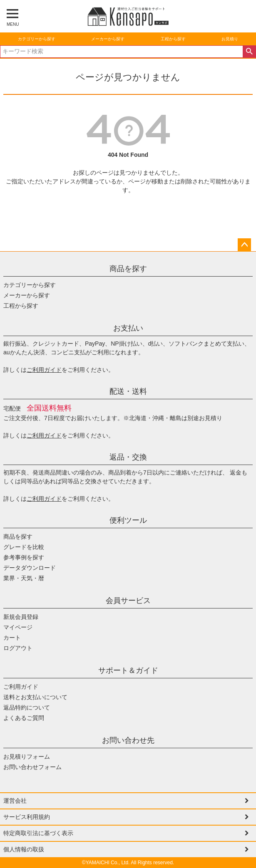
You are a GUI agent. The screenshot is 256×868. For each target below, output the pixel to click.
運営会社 (15, 801)
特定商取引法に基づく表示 (38, 833)
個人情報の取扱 (24, 849)
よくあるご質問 (24, 718)
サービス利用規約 (27, 817)
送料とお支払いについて (35, 697)
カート (12, 638)
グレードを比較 (24, 547)
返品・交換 (128, 457)
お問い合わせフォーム (32, 767)
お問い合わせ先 (128, 740)
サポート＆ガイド (128, 670)
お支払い (128, 328)
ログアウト (18, 648)
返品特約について (27, 707)
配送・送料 (128, 391)
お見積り (230, 39)
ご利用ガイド (44, 370)
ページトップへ (244, 245)
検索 (249, 52)
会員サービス (128, 601)
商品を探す (128, 269)
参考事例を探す (24, 557)
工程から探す (173, 39)
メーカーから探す (108, 39)
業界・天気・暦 (24, 578)
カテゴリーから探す (37, 39)
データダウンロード (30, 568)
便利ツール (128, 520)
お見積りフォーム (27, 757)
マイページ (18, 627)
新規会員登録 (21, 617)
